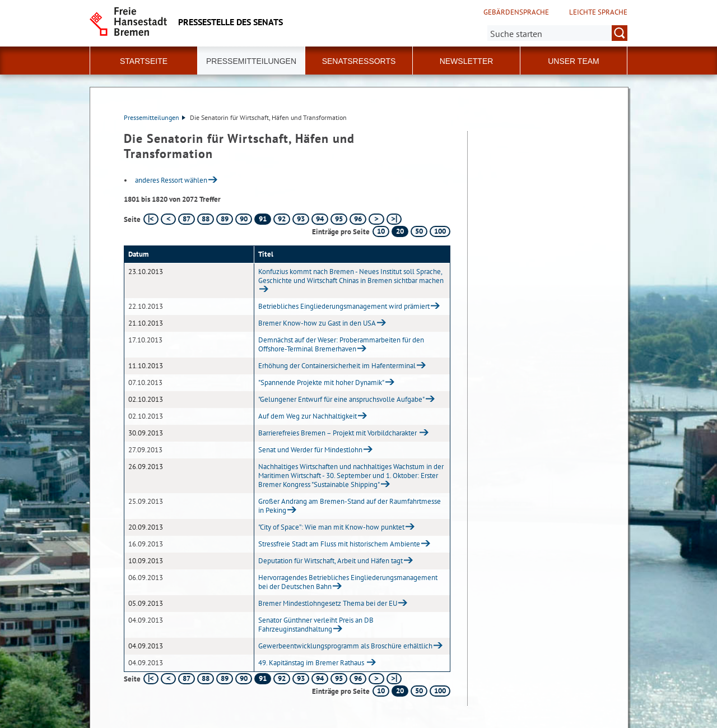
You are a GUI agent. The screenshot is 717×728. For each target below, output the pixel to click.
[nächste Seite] (376, 219)
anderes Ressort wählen (171, 180)
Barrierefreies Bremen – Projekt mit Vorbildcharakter (338, 433)
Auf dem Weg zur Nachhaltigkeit (308, 416)
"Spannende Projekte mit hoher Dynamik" (321, 382)
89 (225, 219)
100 (440, 231)
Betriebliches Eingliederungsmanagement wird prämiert (344, 306)
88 (206, 219)
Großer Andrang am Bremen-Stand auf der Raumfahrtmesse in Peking (350, 506)
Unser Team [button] (574, 61)
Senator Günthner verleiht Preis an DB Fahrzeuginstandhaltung (316, 625)
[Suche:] (557, 33)
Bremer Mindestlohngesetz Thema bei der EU (328, 603)
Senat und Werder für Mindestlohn (310, 450)
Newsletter (467, 61)
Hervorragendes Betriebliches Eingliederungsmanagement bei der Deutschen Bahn (348, 582)
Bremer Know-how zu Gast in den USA (317, 323)
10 (381, 231)
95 (339, 219)
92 (282, 219)
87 (187, 219)
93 (301, 219)
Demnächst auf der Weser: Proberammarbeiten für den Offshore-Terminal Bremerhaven (341, 344)
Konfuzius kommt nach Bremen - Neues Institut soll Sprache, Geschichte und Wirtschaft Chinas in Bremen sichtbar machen (351, 276)
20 (400, 231)
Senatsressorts (359, 61)
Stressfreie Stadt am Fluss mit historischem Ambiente (339, 544)
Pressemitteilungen (155, 117)
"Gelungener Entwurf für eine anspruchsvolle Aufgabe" (341, 399)
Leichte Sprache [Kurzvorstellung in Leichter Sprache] (598, 12)
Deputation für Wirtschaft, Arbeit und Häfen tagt (330, 561)
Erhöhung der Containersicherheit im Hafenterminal (337, 366)
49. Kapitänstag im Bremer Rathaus (312, 663)
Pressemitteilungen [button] (251, 61)
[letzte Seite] (394, 219)
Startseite (144, 61)
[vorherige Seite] (168, 219)
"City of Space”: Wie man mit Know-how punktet (331, 527)
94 (320, 219)
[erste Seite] (151, 219)
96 (358, 219)
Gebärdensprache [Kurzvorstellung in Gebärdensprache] (516, 12)
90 (244, 219)
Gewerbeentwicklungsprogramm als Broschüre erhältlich (345, 646)
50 (419, 231)
